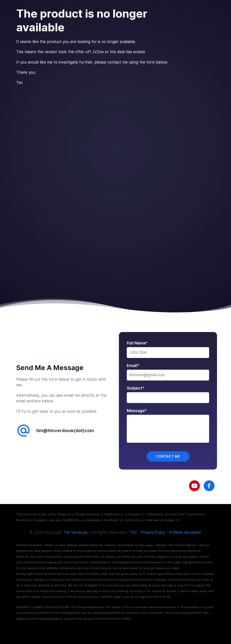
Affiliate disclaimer (185, 532)
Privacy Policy (153, 532)
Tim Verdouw (76, 532)
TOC (134, 532)
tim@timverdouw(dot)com (65, 431)
